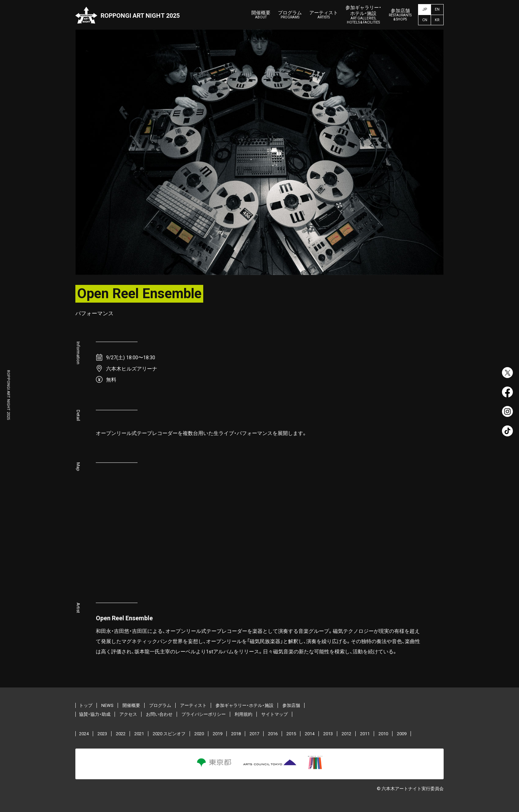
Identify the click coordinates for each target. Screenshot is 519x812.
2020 (199, 734)
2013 (328, 734)
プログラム (290, 15)
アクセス (128, 714)
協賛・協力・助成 (95, 714)
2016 (273, 734)
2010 (383, 734)
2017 (254, 734)
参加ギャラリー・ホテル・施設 (363, 15)
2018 (236, 734)
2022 (121, 734)
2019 (218, 734)
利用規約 (243, 714)
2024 (84, 734)
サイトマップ (275, 714)
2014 (310, 734)
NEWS (107, 705)
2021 (139, 734)
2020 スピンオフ (169, 734)
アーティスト (324, 15)
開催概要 (261, 15)
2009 (402, 734)
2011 (365, 734)
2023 (102, 734)
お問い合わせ (159, 714)
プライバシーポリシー (204, 714)
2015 (291, 734)
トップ (86, 705)
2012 (346, 734)
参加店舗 (400, 15)
